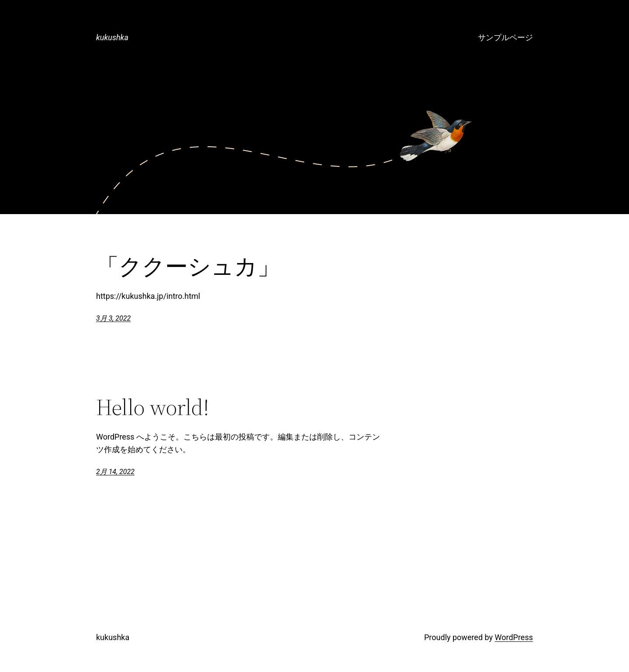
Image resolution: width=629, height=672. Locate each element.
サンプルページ (505, 37)
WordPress (514, 637)
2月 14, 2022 (115, 472)
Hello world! (153, 407)
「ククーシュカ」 (188, 267)
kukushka (112, 37)
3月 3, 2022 (113, 318)
